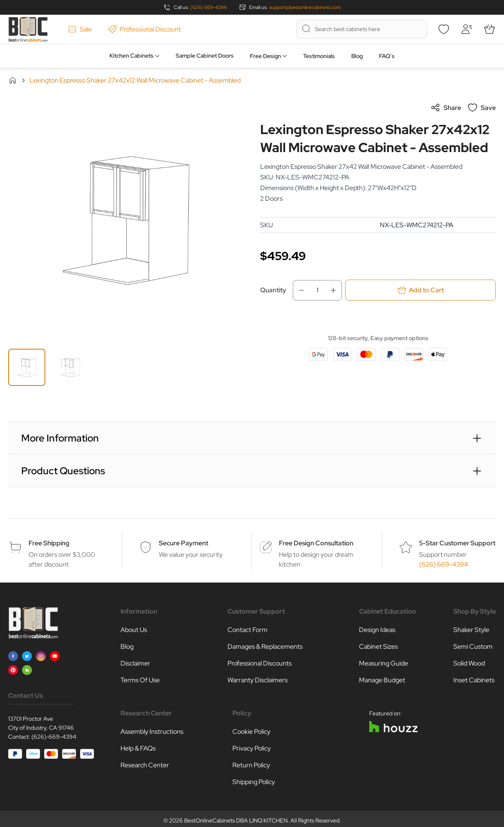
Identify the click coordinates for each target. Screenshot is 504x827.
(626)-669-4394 (54, 737)
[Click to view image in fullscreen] (126, 221)
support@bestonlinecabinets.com (305, 7)
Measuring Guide (384, 663)
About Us (134, 630)
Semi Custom (473, 647)
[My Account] (466, 29)
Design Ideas (377, 630)
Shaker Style (471, 630)
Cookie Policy (251, 732)
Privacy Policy (252, 748)
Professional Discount (145, 29)
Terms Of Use (140, 680)
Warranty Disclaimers (258, 680)
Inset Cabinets (474, 680)
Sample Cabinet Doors (205, 56)
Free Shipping (49, 543)
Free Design (265, 56)
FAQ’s (387, 56)
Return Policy (251, 765)
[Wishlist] (444, 29)
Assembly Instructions (152, 732)
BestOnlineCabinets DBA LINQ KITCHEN (236, 820)
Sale (80, 29)
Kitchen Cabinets (132, 56)
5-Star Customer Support (457, 543)
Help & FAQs (138, 748)
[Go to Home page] (28, 29)
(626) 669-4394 (208, 7)
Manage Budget (382, 680)
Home (13, 80)
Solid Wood (469, 663)
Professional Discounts (260, 663)
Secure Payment (184, 543)
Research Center (145, 765)
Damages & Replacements (265, 647)
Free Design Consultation (316, 543)
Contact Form (248, 630)
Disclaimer (135, 663)
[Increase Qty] (336, 290)
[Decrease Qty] (299, 290)
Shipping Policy (254, 782)
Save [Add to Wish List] (482, 108)
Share (446, 108)
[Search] (306, 29)
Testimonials (319, 56)
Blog (357, 56)
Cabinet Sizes (378, 647)
